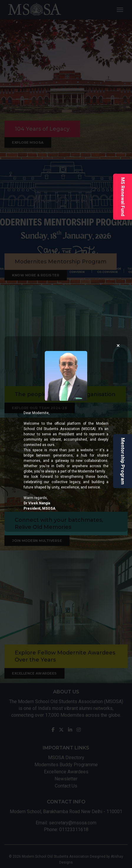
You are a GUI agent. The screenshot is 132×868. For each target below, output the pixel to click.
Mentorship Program (123, 461)
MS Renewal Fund (123, 197)
